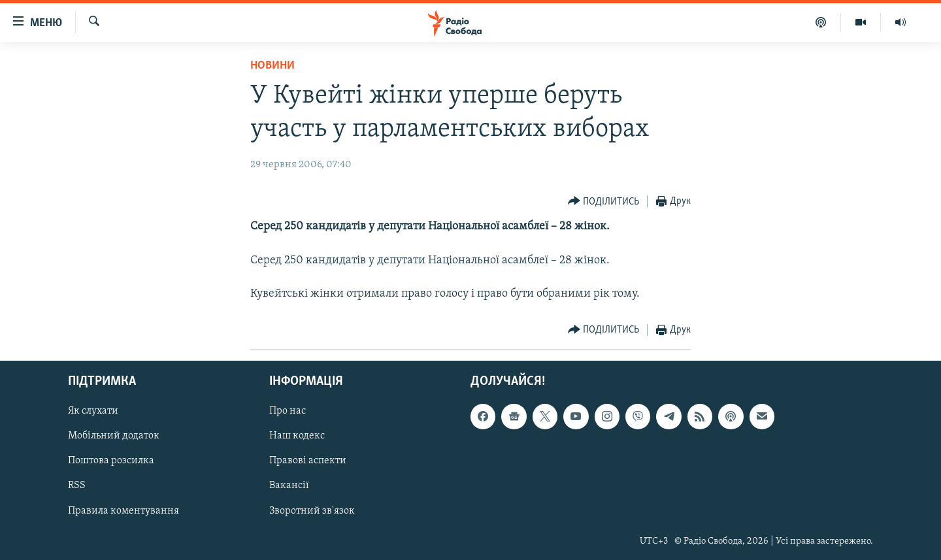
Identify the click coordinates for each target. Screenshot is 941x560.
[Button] (604, 202)
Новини (272, 66)
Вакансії (289, 486)
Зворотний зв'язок (312, 510)
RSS (77, 486)
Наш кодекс (297, 436)
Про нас (288, 411)
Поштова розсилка (111, 461)
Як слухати (93, 411)
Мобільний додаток (114, 436)
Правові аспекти (308, 461)
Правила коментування (124, 510)
